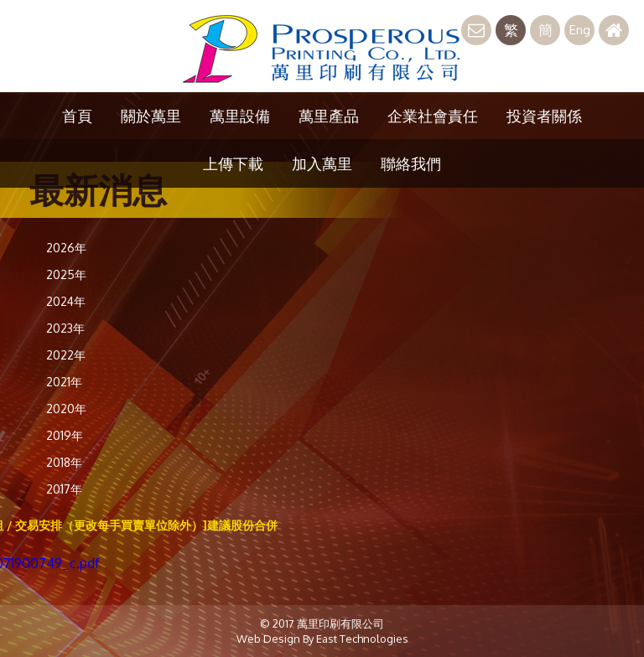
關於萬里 (151, 116)
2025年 (66, 274)
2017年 (64, 489)
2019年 (65, 435)
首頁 (77, 116)
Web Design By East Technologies (322, 639)
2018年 (64, 462)
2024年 (66, 301)
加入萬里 (322, 163)
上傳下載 (233, 163)
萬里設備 (240, 116)
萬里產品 (329, 116)
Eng (580, 30)
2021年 (64, 382)
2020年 (66, 409)
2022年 (66, 355)
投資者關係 (544, 116)
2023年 (65, 328)
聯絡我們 (411, 163)
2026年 (66, 248)
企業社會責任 (433, 116)
